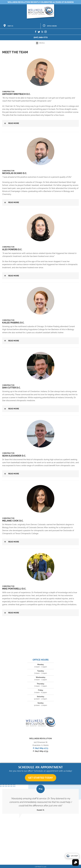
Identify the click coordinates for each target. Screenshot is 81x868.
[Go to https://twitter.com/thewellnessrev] (39, 32)
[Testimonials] (40, 801)
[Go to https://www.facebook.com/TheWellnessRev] (36, 32)
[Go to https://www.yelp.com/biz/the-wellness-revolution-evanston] (42, 32)
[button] (40, 123)
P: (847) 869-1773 (40, 748)
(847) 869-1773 (41, 37)
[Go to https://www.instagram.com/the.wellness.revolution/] (46, 32)
